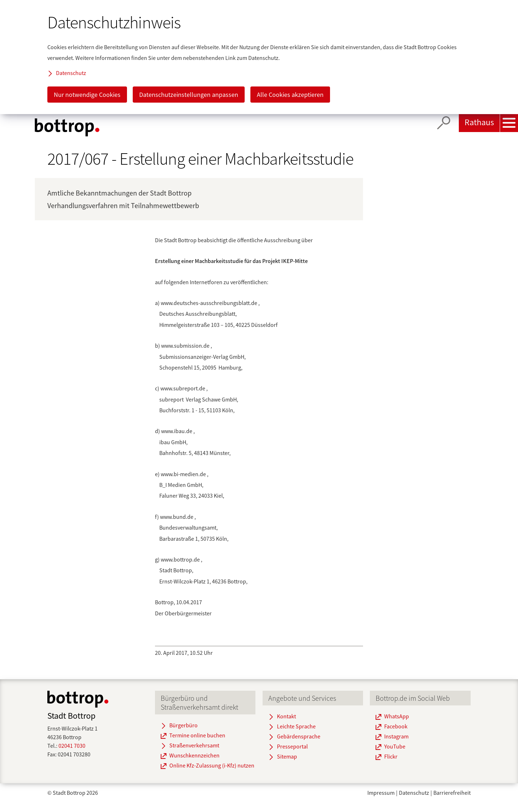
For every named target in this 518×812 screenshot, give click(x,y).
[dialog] (259, 57)
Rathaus (479, 122)
